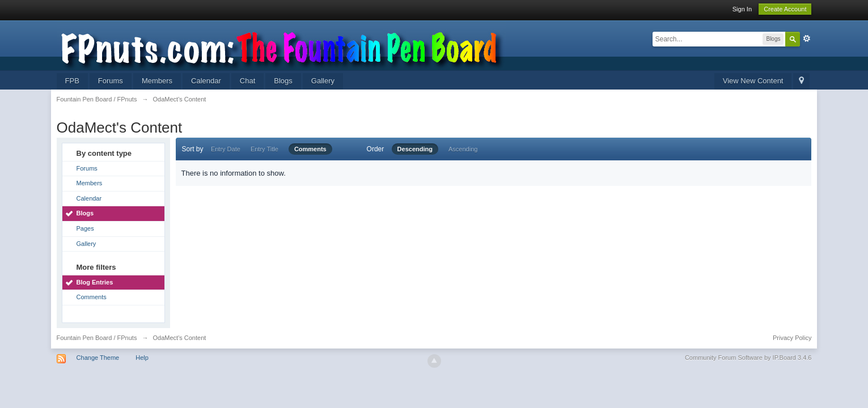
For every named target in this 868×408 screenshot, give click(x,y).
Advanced (807, 39)
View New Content (753, 81)
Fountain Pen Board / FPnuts (97, 338)
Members (157, 81)
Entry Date (226, 149)
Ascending (463, 149)
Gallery (323, 81)
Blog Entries (95, 282)
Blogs (283, 81)
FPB (72, 81)
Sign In (742, 9)
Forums (111, 81)
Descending (415, 149)
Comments (92, 297)
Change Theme (98, 358)
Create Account (785, 9)
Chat (247, 81)
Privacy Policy (792, 338)
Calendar (206, 81)
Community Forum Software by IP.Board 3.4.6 (748, 358)
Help (142, 358)
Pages (85, 228)
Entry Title (264, 149)
